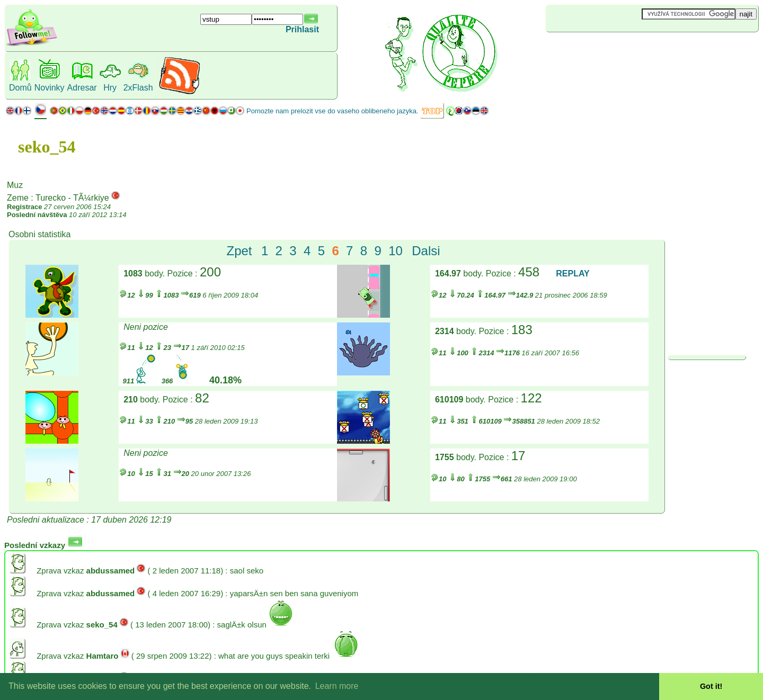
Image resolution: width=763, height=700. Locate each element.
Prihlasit (302, 29)
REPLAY (573, 273)
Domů (20, 88)
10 (396, 251)
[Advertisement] (609, 50)
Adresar (82, 88)
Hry (110, 88)
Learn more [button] (337, 686)
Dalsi (426, 251)
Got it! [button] (711, 686)
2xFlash (138, 88)
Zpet (239, 251)
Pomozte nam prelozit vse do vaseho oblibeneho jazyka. (332, 111)
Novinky (50, 88)
